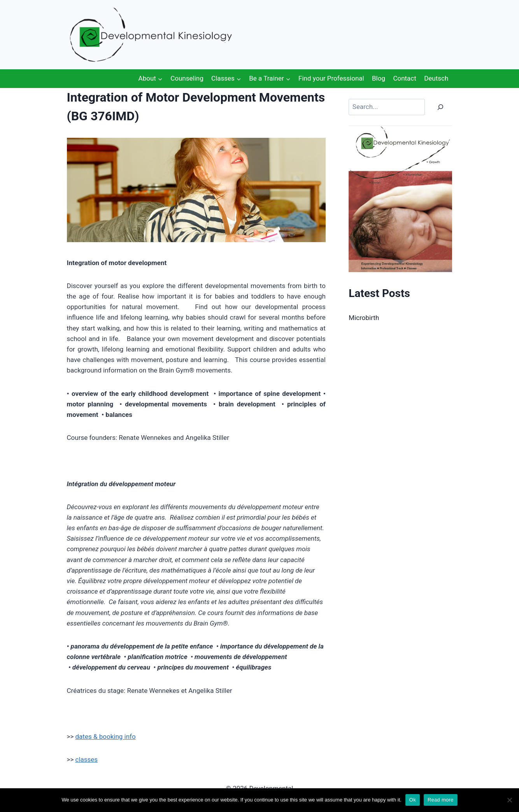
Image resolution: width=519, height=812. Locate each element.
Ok (413, 800)
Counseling (187, 78)
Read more (441, 800)
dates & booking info (106, 736)
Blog (379, 78)
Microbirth (364, 318)
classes (87, 759)
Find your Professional (331, 78)
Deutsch (436, 78)
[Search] (440, 107)
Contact (404, 78)
